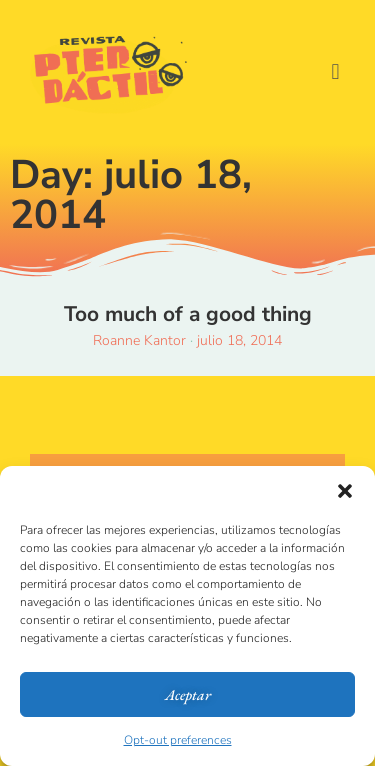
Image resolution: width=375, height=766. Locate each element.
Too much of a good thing (188, 314)
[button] (345, 491)
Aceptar (188, 694)
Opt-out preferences (178, 740)
